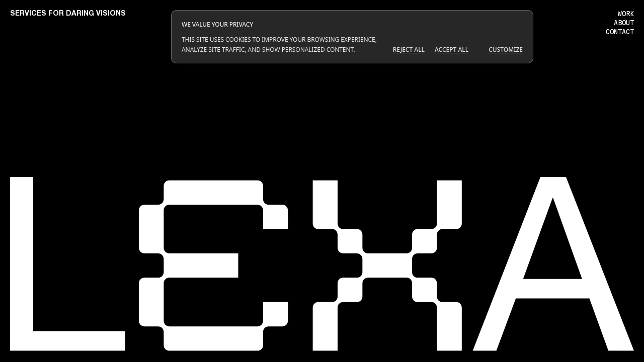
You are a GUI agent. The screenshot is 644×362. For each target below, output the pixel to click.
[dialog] (352, 37)
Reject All (409, 50)
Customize (506, 50)
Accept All (452, 50)
